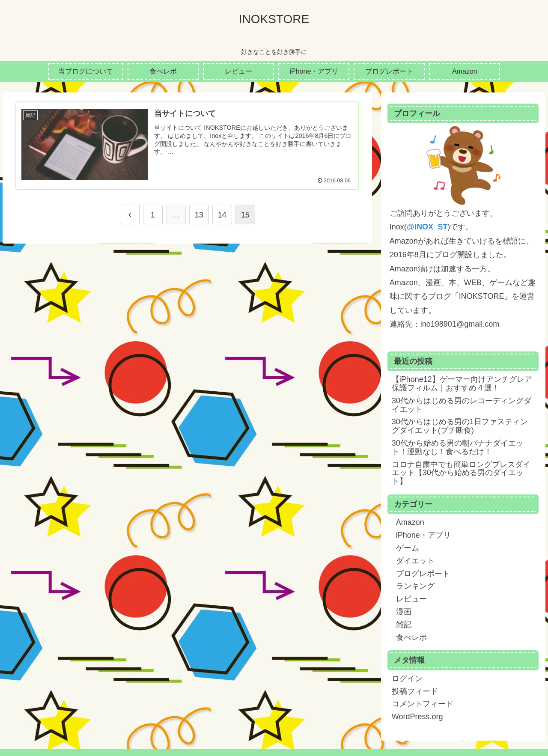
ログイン (407, 679)
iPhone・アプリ (423, 535)
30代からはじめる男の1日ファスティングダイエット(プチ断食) (460, 426)
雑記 (404, 625)
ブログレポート (423, 574)
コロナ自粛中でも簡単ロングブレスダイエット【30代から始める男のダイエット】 (461, 473)
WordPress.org (417, 717)
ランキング (415, 586)
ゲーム (408, 548)
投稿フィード (415, 691)
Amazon (410, 522)
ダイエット (415, 561)
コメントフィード (423, 704)
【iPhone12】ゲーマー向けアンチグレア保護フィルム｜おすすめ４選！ (462, 384)
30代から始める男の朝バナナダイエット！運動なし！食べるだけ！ (458, 447)
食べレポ (411, 637)
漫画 (404, 612)
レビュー (411, 599)
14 (222, 215)
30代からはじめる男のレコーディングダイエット (462, 405)
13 (199, 215)
